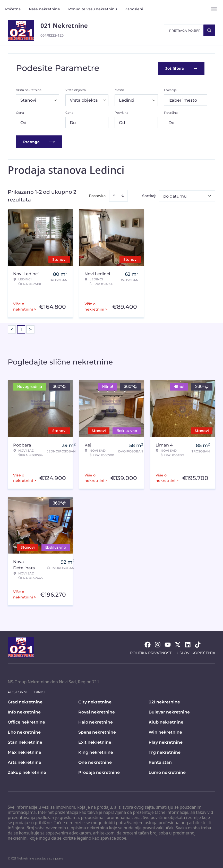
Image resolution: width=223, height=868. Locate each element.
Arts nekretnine (24, 762)
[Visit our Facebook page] (148, 644)
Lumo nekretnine (167, 772)
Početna (13, 9)
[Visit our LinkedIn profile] (188, 644)
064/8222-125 (52, 35)
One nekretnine (95, 762)
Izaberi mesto (183, 100)
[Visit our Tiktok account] (198, 644)
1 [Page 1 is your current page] (21, 329)
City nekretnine (95, 701)
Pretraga (39, 141)
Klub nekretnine (166, 722)
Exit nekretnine (95, 742)
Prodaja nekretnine (99, 772)
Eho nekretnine (24, 732)
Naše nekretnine (44, 9)
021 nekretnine (164, 701)
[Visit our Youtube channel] (168, 644)
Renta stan (160, 762)
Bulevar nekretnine (169, 712)
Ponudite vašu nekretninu (93, 9)
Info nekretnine (24, 712)
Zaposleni (134, 9)
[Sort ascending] (114, 195)
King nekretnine (96, 752)
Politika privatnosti (151, 652)
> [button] (30, 329)
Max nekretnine (24, 752)
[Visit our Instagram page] (158, 644)
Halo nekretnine (96, 722)
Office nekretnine (26, 722)
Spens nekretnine (97, 732)
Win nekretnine (165, 732)
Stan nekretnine (25, 742)
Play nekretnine (166, 742)
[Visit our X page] (178, 644)
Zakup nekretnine (27, 772)
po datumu (175, 196)
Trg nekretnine (165, 752)
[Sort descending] (123, 195)
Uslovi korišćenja (196, 652)
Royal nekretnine (97, 712)
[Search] (209, 30)
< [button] (12, 329)
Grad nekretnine (25, 701)
